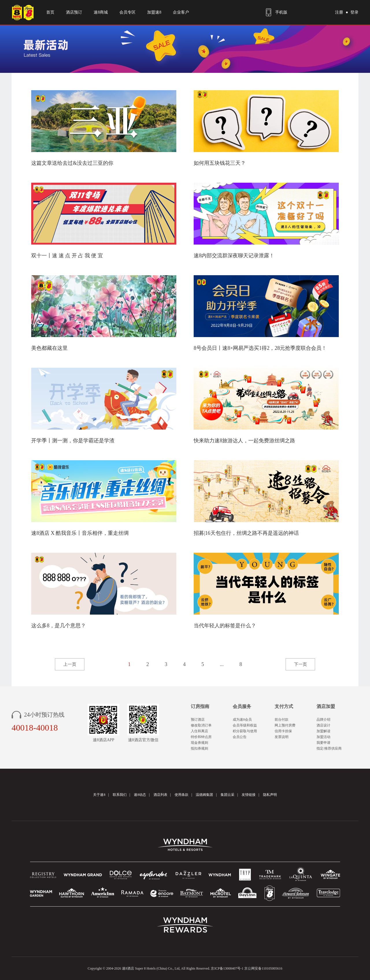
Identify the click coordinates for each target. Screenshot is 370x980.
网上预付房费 (285, 725)
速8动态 (140, 795)
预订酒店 (198, 720)
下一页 (300, 664)
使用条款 (182, 795)
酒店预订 (74, 12)
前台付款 (282, 720)
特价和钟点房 (201, 737)
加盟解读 (323, 731)
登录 (354, 12)
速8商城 (101, 12)
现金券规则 (199, 743)
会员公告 (240, 737)
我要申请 (323, 743)
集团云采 (227, 795)
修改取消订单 (201, 725)
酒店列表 (160, 795)
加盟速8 (154, 12)
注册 (339, 12)
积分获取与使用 (245, 731)
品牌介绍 (323, 720)
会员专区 (127, 12)
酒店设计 (323, 725)
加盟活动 (323, 737)
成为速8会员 (242, 720)
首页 (50, 12)
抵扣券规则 (199, 748)
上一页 (70, 664)
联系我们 (120, 795)
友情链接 (249, 795)
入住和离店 (199, 731)
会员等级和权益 (245, 725)
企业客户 (181, 12)
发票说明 (282, 737)
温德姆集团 (204, 795)
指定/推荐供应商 (329, 748)
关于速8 (99, 795)
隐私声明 (270, 795)
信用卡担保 (283, 731)
